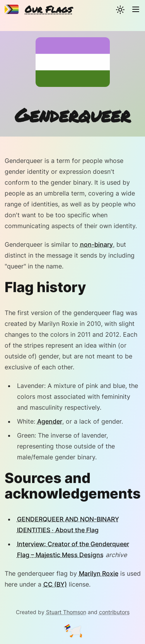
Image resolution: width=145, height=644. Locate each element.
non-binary (96, 244)
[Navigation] (136, 9)
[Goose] (73, 632)
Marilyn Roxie (99, 573)
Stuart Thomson (66, 612)
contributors (114, 612)
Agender (50, 421)
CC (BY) (55, 584)
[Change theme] (120, 9)
